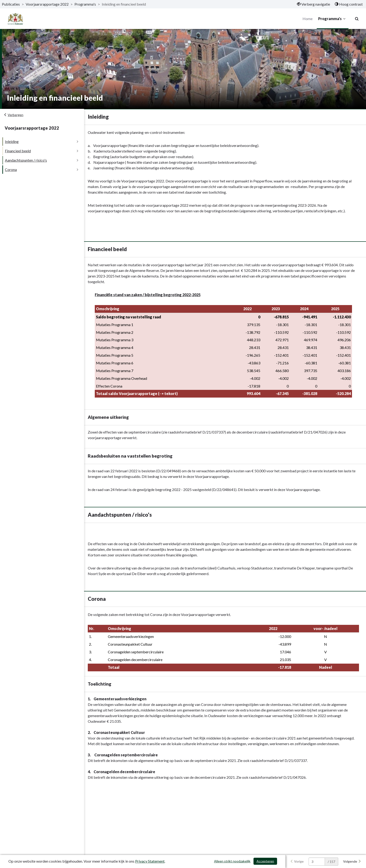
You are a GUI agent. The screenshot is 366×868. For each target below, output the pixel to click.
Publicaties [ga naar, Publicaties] (11, 4)
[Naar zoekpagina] (357, 19)
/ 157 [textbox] (331, 862)
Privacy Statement (150, 861)
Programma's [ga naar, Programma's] (85, 4)
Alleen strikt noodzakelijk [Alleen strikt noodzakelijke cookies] (232, 861)
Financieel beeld (18, 151)
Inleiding (12, 141)
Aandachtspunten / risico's (26, 160)
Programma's (332, 19)
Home (307, 19)
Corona (11, 169)
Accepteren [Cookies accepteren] (265, 861)
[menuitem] (313, 4)
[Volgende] (352, 861)
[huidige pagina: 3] (317, 862)
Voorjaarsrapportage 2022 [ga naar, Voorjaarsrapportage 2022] (47, 4)
